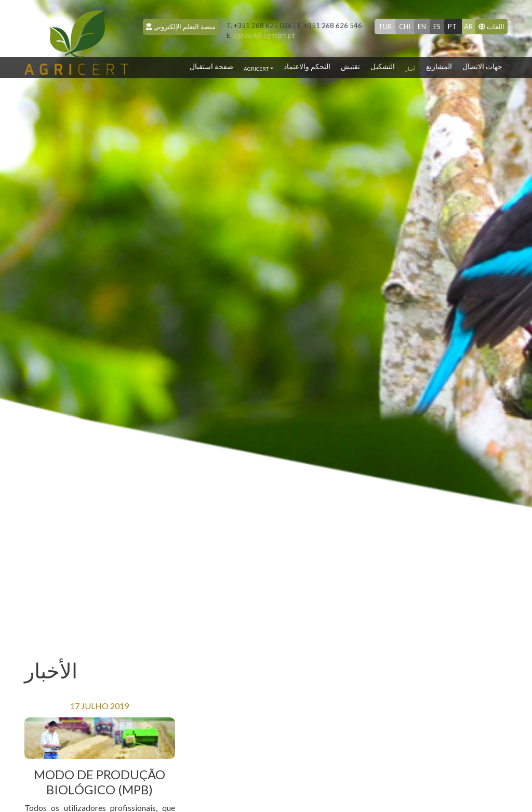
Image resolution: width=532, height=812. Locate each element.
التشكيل (383, 66)
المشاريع (439, 66)
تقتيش (350, 66)
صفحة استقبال (214, 66)
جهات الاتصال (482, 66)
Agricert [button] (256, 69)
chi (405, 27)
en (422, 27)
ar (468, 27)
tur (385, 27)
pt (452, 27)
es (437, 27)
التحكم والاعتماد (307, 66)
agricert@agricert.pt (261, 35)
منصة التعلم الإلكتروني (181, 27)
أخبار (410, 69)
